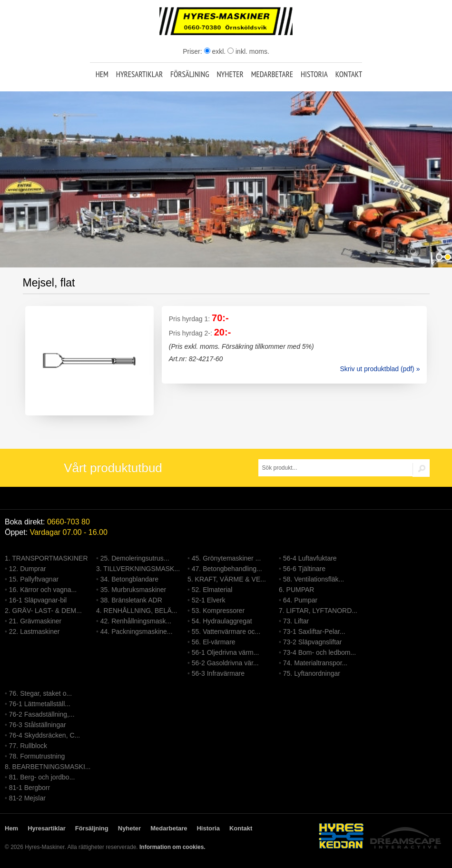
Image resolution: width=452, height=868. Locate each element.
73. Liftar (296, 621)
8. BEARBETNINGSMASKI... (48, 767)
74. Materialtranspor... (315, 663)
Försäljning (190, 74)
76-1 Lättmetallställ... (40, 704)
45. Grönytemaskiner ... (226, 558)
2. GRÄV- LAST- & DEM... (43, 611)
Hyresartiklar (139, 74)
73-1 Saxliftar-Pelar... (314, 631)
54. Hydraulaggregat (222, 621)
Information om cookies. (172, 847)
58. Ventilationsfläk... (314, 579)
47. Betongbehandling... (227, 569)
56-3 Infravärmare (218, 673)
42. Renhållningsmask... (136, 621)
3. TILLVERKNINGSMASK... (138, 569)
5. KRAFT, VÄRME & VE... (227, 579)
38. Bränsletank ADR (131, 600)
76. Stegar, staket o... (40, 693)
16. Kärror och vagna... (43, 590)
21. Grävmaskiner (35, 621)
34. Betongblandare (129, 579)
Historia (314, 74)
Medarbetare (272, 74)
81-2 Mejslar (27, 798)
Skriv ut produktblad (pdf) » (380, 369)
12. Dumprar (28, 569)
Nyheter (230, 74)
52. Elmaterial (212, 590)
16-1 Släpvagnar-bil (38, 600)
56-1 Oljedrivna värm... (226, 652)
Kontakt (349, 74)
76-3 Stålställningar (38, 725)
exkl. (215, 51)
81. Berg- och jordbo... (42, 777)
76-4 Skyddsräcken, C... (44, 735)
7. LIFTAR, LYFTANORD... (318, 611)
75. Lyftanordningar (312, 673)
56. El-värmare (214, 642)
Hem (102, 74)
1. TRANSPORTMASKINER (46, 558)
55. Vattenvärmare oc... (226, 631)
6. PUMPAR (296, 590)
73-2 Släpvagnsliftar (313, 642)
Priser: (193, 51)
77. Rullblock (28, 746)
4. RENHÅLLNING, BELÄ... (137, 611)
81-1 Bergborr (29, 788)
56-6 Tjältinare (304, 569)
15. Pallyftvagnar (34, 579)
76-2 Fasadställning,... (42, 714)
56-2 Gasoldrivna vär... (225, 663)
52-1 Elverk (209, 600)
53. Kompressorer (218, 611)
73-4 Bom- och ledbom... (319, 652)
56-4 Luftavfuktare (310, 558)
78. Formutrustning (37, 756)
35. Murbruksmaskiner (133, 590)
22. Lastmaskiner (34, 631)
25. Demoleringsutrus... (135, 558)
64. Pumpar (300, 600)
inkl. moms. (248, 51)
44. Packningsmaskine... (137, 631)
